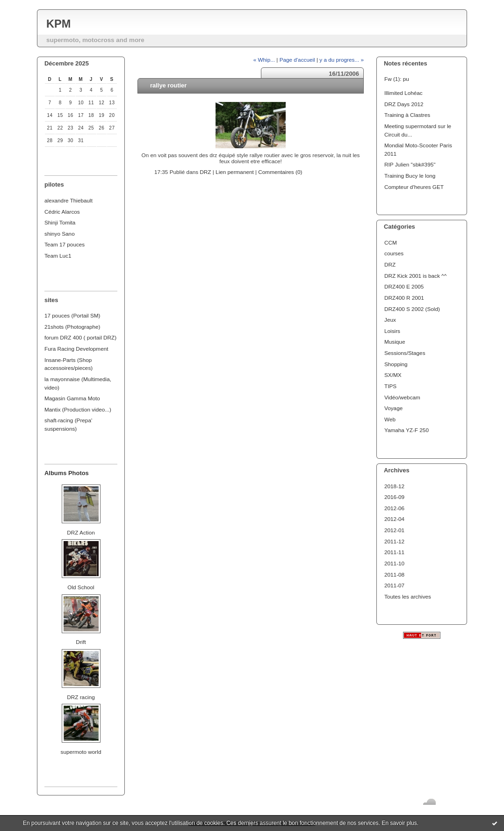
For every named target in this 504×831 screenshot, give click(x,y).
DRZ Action (81, 532)
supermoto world (81, 752)
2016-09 (394, 497)
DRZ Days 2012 (404, 104)
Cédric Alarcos (62, 212)
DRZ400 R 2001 (404, 298)
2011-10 (394, 563)
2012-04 (394, 519)
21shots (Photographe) (72, 327)
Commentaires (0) (280, 172)
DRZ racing (81, 697)
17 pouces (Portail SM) (72, 315)
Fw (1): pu (397, 79)
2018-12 (394, 486)
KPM (58, 24)
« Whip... (264, 60)
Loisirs (392, 331)
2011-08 (394, 574)
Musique (395, 342)
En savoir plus (399, 823)
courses (394, 253)
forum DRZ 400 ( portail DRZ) (80, 337)
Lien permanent (235, 172)
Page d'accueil (297, 60)
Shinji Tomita (60, 222)
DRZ (390, 264)
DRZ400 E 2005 (404, 286)
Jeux (390, 320)
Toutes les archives (408, 596)
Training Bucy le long (410, 176)
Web (390, 419)
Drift (81, 642)
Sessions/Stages (405, 353)
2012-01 (394, 530)
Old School (81, 587)
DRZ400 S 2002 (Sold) (412, 309)
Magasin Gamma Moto (72, 398)
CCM (391, 242)
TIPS (390, 386)
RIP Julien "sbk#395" (410, 164)
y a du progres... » (342, 60)
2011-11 (394, 552)
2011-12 (394, 541)
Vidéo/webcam (402, 397)
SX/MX (393, 375)
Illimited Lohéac (403, 93)
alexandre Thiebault (68, 200)
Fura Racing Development (76, 349)
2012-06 (394, 508)
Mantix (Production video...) (78, 409)
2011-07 (394, 585)
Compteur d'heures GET (414, 187)
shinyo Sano (60, 234)
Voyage (393, 408)
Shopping (396, 364)
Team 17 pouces (65, 244)
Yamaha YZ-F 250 (407, 430)
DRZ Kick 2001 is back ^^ (415, 276)
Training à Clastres (407, 115)
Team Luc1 (58, 256)
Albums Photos (67, 473)
